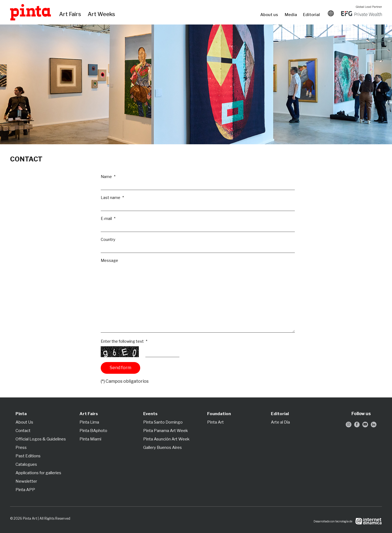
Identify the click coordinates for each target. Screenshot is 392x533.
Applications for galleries (38, 473)
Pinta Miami (90, 439)
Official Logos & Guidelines (41, 439)
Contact (23, 431)
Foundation (219, 414)
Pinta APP (25, 490)
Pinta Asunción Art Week (166, 439)
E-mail (107, 219)
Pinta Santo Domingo (163, 422)
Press (21, 448)
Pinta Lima (89, 422)
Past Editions (28, 456)
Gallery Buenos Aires (163, 448)
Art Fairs (71, 14)
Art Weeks (102, 14)
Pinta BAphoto (93, 431)
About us (270, 15)
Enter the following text (123, 341)
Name (107, 177)
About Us (24, 422)
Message (109, 261)
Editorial (312, 15)
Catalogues (26, 464)
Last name (111, 198)
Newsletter (26, 481)
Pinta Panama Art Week (166, 431)
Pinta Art (215, 422)
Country (108, 240)
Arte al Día (280, 422)
